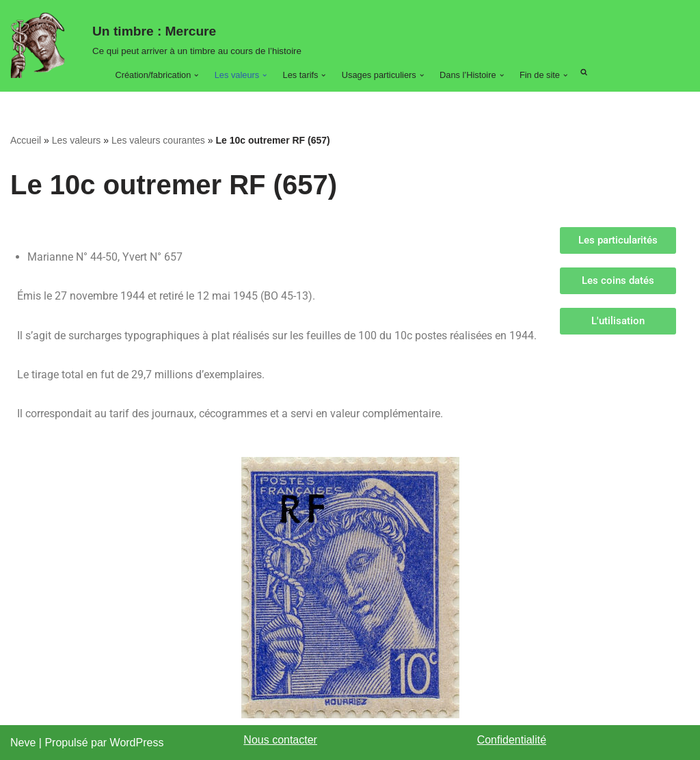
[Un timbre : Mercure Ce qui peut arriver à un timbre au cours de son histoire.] (41, 45)
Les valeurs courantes (158, 140)
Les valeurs (77, 140)
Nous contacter (280, 740)
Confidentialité (512, 740)
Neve (23, 743)
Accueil (26, 140)
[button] (196, 75)
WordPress (137, 743)
